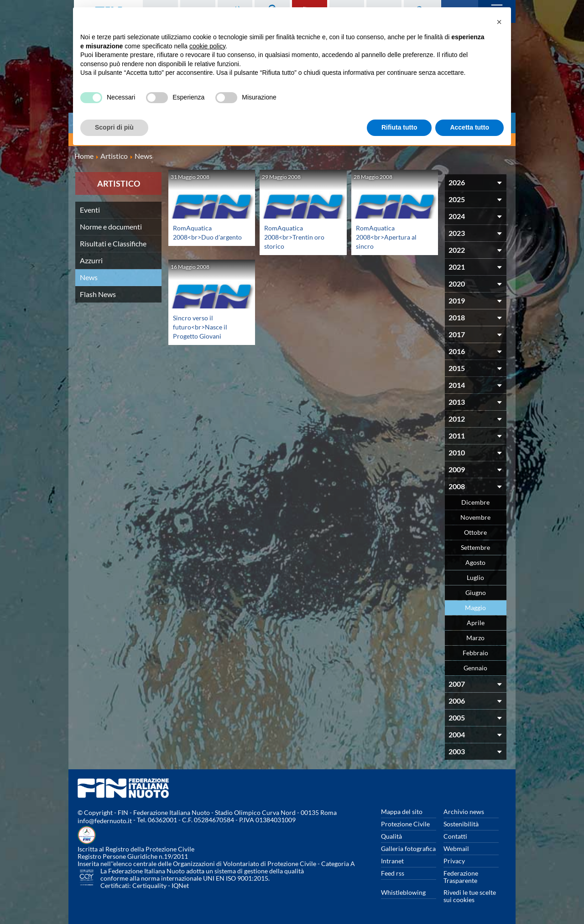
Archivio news (464, 812)
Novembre (475, 517)
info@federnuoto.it (105, 821)
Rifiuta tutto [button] (399, 127)
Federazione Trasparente (461, 877)
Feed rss (393, 873)
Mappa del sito (402, 812)
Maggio (475, 608)
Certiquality (149, 885)
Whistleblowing (403, 892)
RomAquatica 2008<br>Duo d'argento (196, 237)
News (89, 277)
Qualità (391, 836)
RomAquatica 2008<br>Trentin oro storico (297, 237)
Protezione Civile (405, 824)
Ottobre (475, 532)
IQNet (180, 885)
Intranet (392, 861)
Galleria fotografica (408, 848)
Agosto (475, 562)
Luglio (475, 577)
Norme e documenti (111, 227)
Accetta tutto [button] (469, 127)
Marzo (475, 638)
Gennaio (475, 668)
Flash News (98, 294)
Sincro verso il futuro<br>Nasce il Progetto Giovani (203, 326)
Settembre (475, 547)
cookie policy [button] (207, 46)
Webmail (456, 848)
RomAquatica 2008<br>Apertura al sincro (389, 237)
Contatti (455, 836)
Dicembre (475, 502)
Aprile (476, 623)
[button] (499, 22)
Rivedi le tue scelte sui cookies (470, 896)
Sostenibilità (461, 824)
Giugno (476, 593)
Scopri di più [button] (114, 127)
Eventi (90, 210)
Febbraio (475, 653)
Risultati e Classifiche (113, 243)
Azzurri (91, 260)
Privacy (454, 861)
